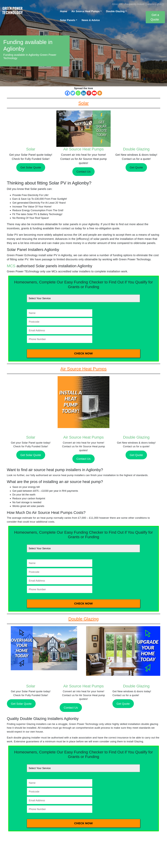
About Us (117, 4)
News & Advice (91, 20)
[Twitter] (73, 93)
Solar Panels (68, 20)
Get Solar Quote (31, 167)
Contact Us (83, 172)
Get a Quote (155, 17)
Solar (31, 149)
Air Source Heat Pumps (86, 11)
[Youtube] (94, 93)
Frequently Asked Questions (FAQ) (144, 4)
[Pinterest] (89, 93)
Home (63, 11)
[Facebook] (67, 93)
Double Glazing (115, 11)
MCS (11, 266)
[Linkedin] (83, 93)
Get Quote (136, 167)
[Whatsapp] (78, 93)
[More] (100, 93)
